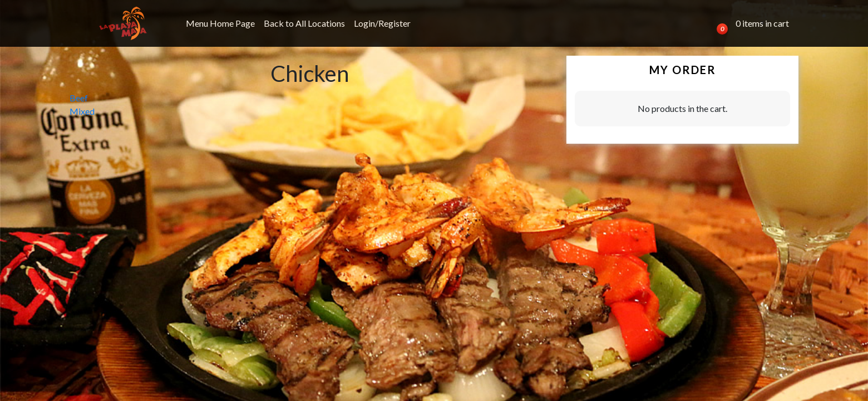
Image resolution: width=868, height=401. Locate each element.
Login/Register (382, 23)
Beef (79, 98)
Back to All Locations (304, 23)
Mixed (82, 111)
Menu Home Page (220, 23)
